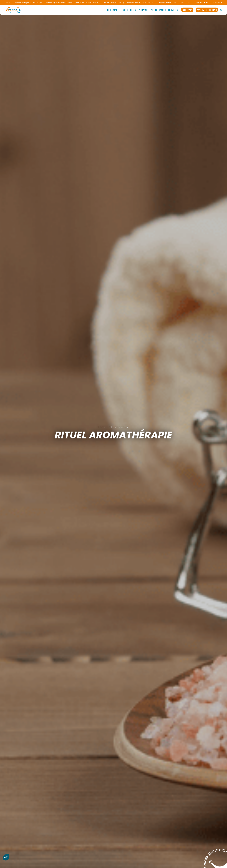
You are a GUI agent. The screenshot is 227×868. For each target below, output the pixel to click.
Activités (144, 10)
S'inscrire (218, 3)
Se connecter (202, 3)
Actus (154, 10)
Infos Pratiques (167, 10)
